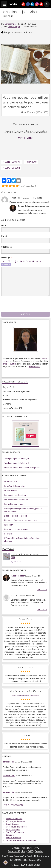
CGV (30, 851)
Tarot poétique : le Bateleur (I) (17, 463)
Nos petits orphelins (14, 819)
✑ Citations (31, 162)
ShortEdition (34, 367)
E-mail (4, 236)
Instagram (9, 525)
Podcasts (8, 534)
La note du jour (14, 27)
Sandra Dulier (11, 24)
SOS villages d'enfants (15, 821)
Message (6, 258)
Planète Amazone (13, 838)
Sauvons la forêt (13, 830)
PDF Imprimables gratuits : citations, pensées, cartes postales (24, 510)
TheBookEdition (10, 364)
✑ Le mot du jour (11, 168)
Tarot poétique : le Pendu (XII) (17, 459)
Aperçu (6, 265)
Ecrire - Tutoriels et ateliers (16, 516)
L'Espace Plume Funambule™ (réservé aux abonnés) (22, 540)
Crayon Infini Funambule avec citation (30, 554)
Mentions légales (17, 851)
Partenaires (27, 848)
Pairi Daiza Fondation (15, 832)
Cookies (39, 851)
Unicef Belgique (12, 824)
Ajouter (26, 314)
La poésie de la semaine (14, 486)
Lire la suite (42, 590)
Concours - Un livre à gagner (16, 529)
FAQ (37, 848)
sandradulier (19, 576)
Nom (4, 225)
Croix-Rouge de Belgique (16, 827)
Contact (16, 848)
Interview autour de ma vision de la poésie (22, 468)
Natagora (10, 835)
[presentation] (22, 304)
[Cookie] (6, 863)
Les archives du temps (14, 504)
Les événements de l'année (16, 500)
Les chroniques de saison (15, 495)
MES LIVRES (26, 138)
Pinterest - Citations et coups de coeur (21, 520)
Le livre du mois (11, 491)
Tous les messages (14, 805)
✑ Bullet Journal (12, 162)
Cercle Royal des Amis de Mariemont (21, 840)
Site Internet (7, 247)
